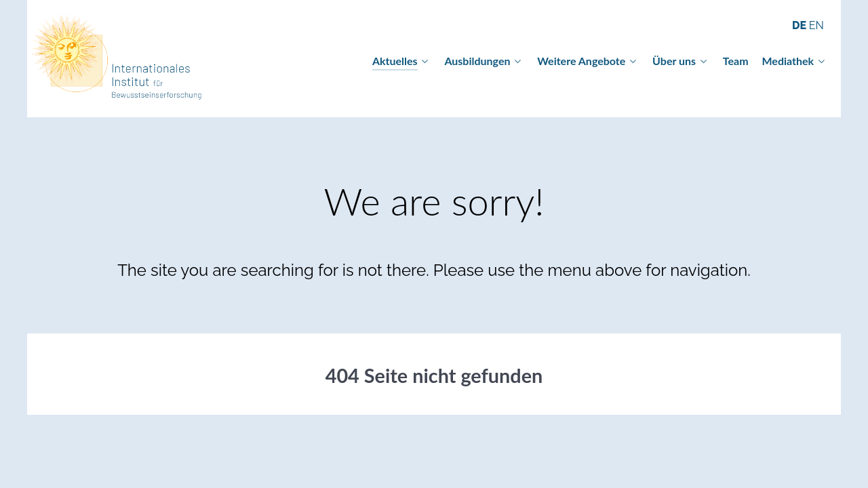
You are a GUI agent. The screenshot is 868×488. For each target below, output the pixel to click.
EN (816, 25)
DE (801, 25)
